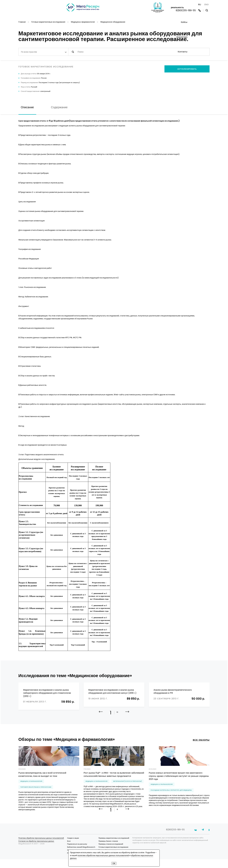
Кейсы (184, 22)
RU (200, 4)
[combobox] (43, 52)
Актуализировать (187, 69)
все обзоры (201, 743)
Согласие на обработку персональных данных (36, 850)
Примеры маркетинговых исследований (114, 847)
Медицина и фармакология (31, 785)
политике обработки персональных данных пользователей (103, 855)
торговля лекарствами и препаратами (36, 791)
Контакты (183, 52)
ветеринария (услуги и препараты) (127, 785)
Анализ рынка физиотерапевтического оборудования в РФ (173, 691)
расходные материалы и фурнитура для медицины (171, 794)
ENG (207, 4)
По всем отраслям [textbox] (29, 52)
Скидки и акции (73, 847)
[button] (127, 717)
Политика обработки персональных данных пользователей (41, 847)
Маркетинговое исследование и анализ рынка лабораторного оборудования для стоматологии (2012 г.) (47, 693)
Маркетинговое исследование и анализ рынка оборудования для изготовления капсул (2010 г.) (112, 691)
